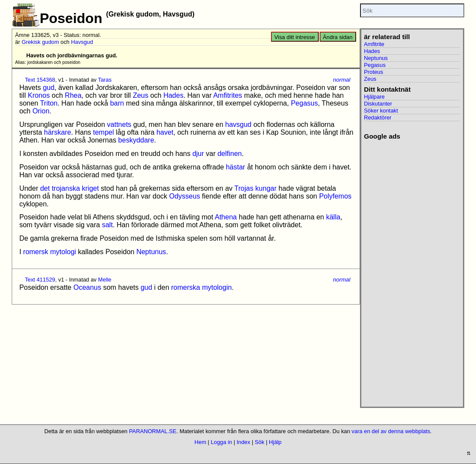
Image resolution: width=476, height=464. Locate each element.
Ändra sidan (337, 37)
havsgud (238, 124)
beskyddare (136, 140)
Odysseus (185, 196)
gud (49, 88)
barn (117, 103)
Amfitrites (228, 95)
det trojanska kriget (69, 188)
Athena (226, 217)
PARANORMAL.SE (153, 431)
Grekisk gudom (40, 42)
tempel (103, 132)
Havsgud (82, 42)
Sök (260, 442)
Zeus (141, 95)
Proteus (374, 72)
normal (342, 80)
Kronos (39, 95)
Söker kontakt (381, 111)
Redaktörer (378, 118)
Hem (200, 442)
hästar (235, 167)
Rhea (73, 95)
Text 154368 (40, 80)
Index (243, 442)
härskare (57, 132)
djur (198, 154)
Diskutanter (378, 104)
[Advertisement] (412, 271)
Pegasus (304, 103)
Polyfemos (336, 196)
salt (107, 225)
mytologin (217, 287)
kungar (266, 188)
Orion (41, 111)
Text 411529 (40, 280)
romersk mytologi (50, 252)
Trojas (244, 188)
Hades (173, 95)
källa (333, 217)
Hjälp (275, 442)
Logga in (221, 442)
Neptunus (151, 252)
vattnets (119, 124)
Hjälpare (374, 97)
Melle (105, 280)
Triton (49, 103)
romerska (186, 287)
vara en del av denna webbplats (391, 431)
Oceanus (87, 287)
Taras (105, 80)
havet (165, 132)
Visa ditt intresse (295, 37)
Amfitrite (374, 44)
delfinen (230, 154)
